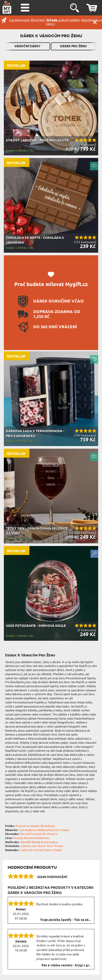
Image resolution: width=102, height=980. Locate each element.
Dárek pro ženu (73, 46)
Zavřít (95, 22)
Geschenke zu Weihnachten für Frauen (44, 830)
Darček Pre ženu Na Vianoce (39, 834)
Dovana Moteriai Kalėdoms (31, 838)
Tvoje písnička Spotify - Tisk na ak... (66, 920)
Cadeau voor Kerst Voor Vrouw (42, 846)
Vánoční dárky (27, 46)
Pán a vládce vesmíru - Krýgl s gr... (66, 966)
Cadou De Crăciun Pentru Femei (41, 850)
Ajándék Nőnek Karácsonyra (39, 842)
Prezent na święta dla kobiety (35, 826)
